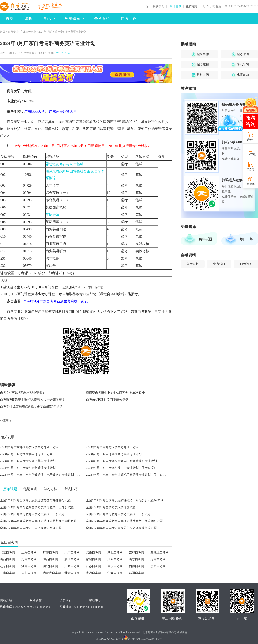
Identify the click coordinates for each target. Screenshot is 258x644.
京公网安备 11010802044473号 (143, 639)
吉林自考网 (137, 552)
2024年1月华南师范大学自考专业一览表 (112, 447)
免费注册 (192, 6)
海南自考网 (29, 559)
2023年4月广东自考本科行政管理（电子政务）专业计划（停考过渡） (46, 475)
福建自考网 (94, 559)
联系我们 (65, 600)
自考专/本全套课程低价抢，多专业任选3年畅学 (31, 406)
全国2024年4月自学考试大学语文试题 (111, 507)
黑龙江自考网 (160, 552)
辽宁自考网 (8, 566)
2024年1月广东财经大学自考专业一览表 (26, 454)
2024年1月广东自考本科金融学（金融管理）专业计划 (121, 461)
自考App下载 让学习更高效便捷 (107, 400)
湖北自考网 (115, 552)
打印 (67, 53)
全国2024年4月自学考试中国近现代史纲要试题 (31, 528)
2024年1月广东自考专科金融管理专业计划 (28, 468)
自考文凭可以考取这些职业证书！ (23, 393)
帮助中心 (95, 600)
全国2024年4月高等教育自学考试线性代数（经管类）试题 (124, 521)
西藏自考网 (137, 566)
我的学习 (158, 6)
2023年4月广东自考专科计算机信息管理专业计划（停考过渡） (127, 475)
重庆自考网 (115, 566)
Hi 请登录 (175, 6)
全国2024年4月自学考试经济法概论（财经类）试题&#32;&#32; (128, 500)
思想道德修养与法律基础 (64, 164)
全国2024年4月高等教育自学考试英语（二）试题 (32, 514)
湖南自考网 (29, 566)
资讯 (49, 18)
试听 (28, 18)
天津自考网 (72, 552)
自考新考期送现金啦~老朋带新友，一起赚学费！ (32, 400)
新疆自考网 (137, 573)
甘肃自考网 (72, 573)
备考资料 (102, 18)
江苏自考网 (94, 566)
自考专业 (13, 32)
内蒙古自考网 (52, 573)
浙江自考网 (72, 559)
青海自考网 (94, 573)
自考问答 (129, 18)
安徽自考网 (94, 552)
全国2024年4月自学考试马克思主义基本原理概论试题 (121, 528)
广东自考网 (51, 552)
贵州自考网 (158, 566)
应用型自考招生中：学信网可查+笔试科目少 (115, 393)
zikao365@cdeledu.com (89, 607)
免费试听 (219, 264)
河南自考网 (158, 559)
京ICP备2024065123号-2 (110, 639)
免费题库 (74, 18)
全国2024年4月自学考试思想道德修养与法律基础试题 (35, 500)
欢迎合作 (36, 600)
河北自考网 (51, 566)
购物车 (251, 140)
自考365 (42, 53)
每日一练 (246, 239)
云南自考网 (8, 573)
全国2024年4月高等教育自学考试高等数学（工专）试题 (37, 507)
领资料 (251, 184)
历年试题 (206, 239)
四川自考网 (29, 573)
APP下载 (251, 155)
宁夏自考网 (115, 573)
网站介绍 (6, 600)
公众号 (251, 169)
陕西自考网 (51, 559)
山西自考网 (8, 559)
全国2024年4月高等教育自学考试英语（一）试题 (118, 514)
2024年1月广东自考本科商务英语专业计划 (114, 454)
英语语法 (52, 215)
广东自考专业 (28, 32)
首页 (9, 18)
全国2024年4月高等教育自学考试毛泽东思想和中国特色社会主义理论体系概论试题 (55, 521)
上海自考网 (29, 552)
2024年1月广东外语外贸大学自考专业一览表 (29, 447)
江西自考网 (115, 559)
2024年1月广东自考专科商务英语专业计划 (28, 461)
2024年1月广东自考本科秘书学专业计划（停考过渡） (121, 468)
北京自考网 (8, 552)
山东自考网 (137, 559)
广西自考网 (72, 566)
